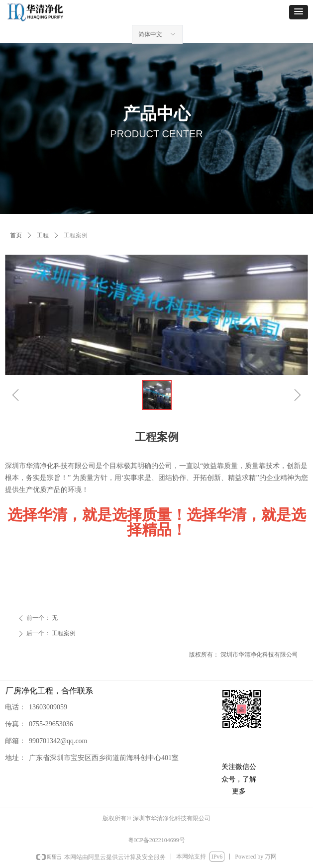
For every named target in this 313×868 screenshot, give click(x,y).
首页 (16, 235)
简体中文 (150, 34)
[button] (299, 12)
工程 (43, 235)
